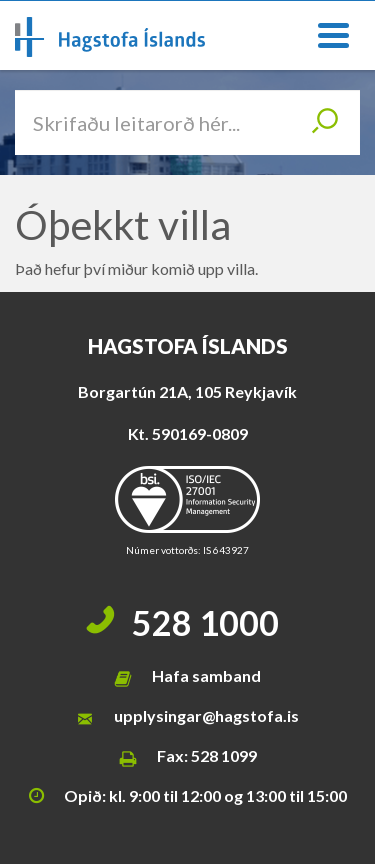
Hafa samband (206, 675)
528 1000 (205, 622)
